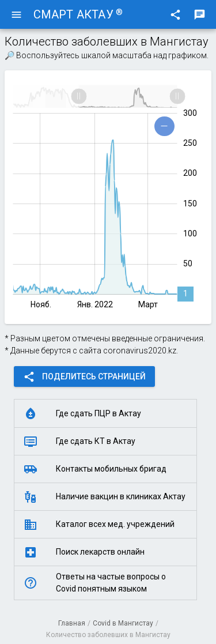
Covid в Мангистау (123, 623)
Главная (72, 623)
